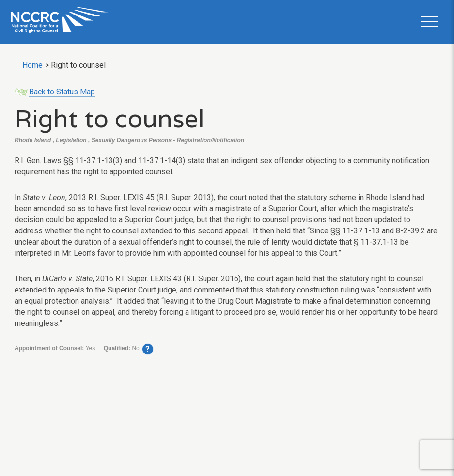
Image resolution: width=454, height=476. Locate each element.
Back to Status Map (62, 92)
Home (32, 65)
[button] (429, 22)
